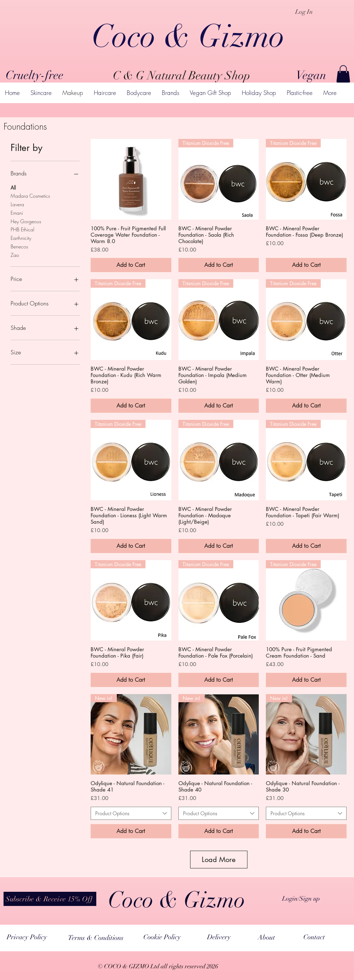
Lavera (17, 204)
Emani (17, 212)
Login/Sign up (301, 899)
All (13, 187)
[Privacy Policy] (27, 937)
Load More (219, 860)
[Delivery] (219, 937)
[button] (343, 74)
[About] (266, 937)
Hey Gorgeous (26, 221)
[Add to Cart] (131, 265)
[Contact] (314, 937)
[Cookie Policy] (162, 937)
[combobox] (131, 813)
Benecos (19, 246)
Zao (15, 255)
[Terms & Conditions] (96, 938)
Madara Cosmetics (30, 195)
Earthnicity (21, 238)
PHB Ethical (22, 229)
